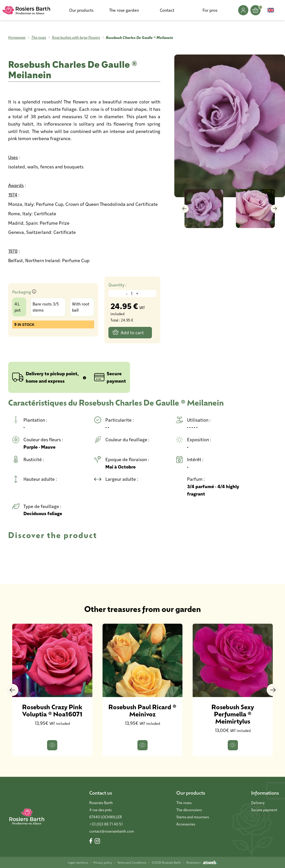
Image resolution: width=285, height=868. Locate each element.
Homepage (17, 37)
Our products (81, 10)
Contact (167, 10)
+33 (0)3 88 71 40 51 (106, 824)
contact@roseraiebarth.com (112, 831)
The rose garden (124, 10)
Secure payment (264, 810)
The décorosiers (189, 810)
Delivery (258, 803)
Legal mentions (78, 862)
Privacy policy (103, 862)
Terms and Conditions (132, 862)
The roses (39, 37)
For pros (210, 10)
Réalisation (202, 862)
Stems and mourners (193, 817)
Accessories (186, 824)
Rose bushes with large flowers (76, 37)
